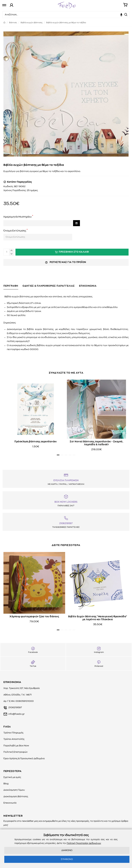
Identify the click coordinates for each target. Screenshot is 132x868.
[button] (58, 455)
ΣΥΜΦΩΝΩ (67, 859)
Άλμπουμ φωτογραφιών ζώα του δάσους (34, 617)
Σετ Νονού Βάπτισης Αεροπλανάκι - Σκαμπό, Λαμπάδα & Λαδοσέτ (96, 443)
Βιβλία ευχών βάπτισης (32, 23)
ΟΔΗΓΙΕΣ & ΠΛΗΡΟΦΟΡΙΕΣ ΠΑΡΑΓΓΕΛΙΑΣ (49, 286)
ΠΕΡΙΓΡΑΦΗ (11, 286)
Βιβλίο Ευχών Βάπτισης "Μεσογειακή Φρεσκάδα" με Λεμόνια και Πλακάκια (98, 618)
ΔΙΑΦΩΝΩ (67, 850)
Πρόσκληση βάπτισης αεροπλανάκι (36, 442)
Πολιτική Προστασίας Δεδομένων (84, 843)
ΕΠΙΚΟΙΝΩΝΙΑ (88, 286)
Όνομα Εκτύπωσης (15, 231)
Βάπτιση (13, 23)
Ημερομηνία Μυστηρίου (18, 217)
